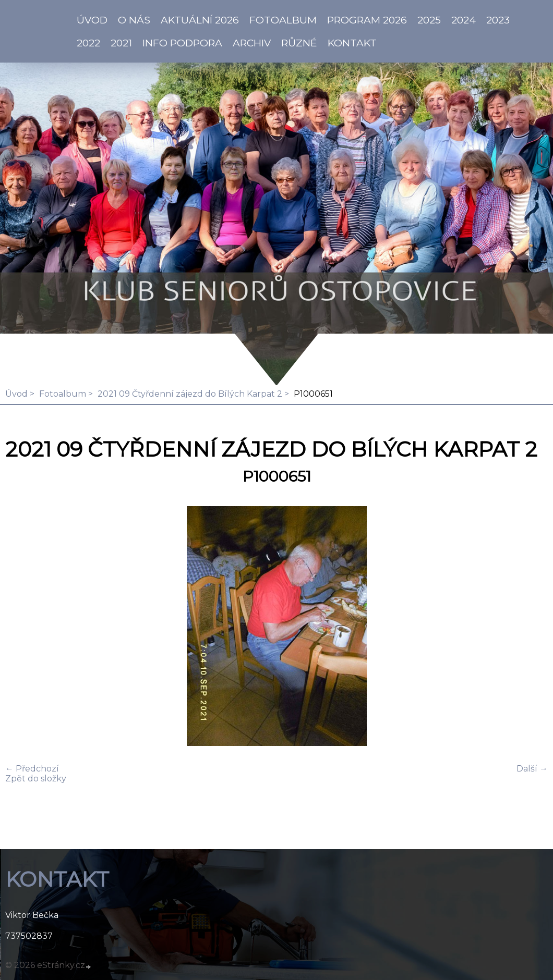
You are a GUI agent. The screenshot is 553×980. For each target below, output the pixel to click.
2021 (121, 43)
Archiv (252, 43)
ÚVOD (92, 20)
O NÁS (134, 20)
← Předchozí (32, 769)
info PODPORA (182, 43)
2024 (464, 20)
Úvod (16, 394)
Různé (299, 43)
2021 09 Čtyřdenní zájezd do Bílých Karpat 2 (190, 394)
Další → (532, 769)
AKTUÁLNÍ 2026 (200, 20)
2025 (429, 20)
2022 (88, 43)
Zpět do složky (36, 779)
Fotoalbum (283, 20)
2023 (498, 20)
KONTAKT (352, 43)
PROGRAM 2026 (367, 20)
